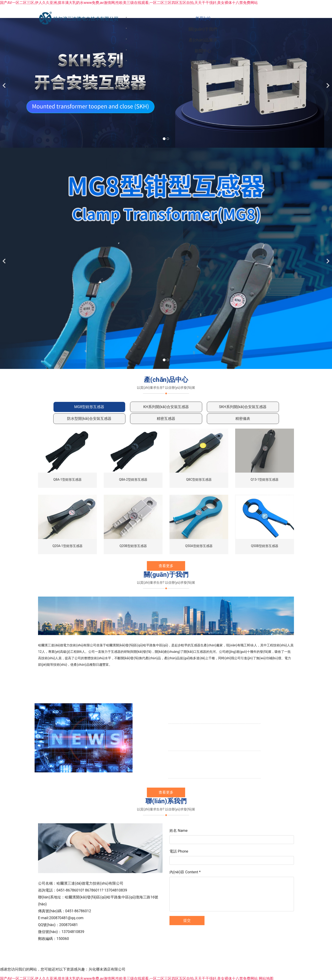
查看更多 (166, 579)
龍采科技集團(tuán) (192, 963)
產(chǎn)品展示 (223, 18)
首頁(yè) (136, 18)
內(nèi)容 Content (185, 886)
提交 (187, 934)
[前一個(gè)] (5, 97)
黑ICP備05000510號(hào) (228, 963)
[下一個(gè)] (327, 97)
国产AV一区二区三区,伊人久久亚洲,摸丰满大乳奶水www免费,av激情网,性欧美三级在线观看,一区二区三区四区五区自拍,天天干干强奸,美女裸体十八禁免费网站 (129, 3)
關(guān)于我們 (176, 18)
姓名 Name (179, 844)
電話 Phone (179, 865)
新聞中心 (264, 18)
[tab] (89, 421)
